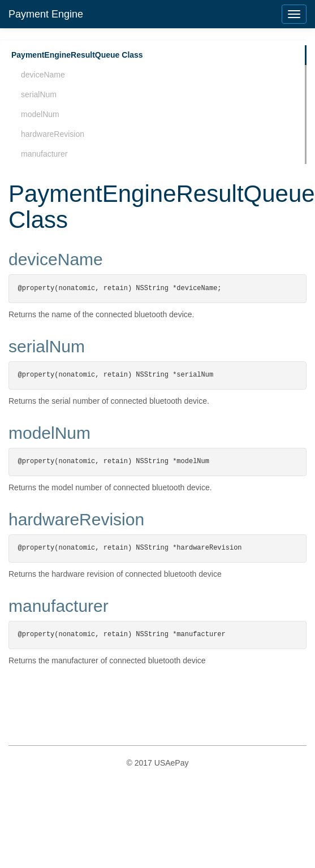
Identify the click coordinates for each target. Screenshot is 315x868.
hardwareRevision (53, 134)
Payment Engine (46, 14)
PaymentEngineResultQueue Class (77, 55)
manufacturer (44, 154)
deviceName (43, 75)
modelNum (40, 114)
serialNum (39, 94)
